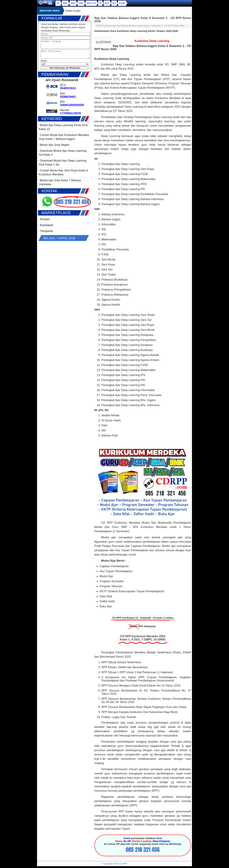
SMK (81, 3)
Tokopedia (46, 234)
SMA (73, 3)
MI (100, 3)
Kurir (44, 64)
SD (58, 3)
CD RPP (123, 864)
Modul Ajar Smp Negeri (55, 148)
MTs (107, 3)
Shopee (45, 222)
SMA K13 (91, 3)
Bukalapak (47, 228)
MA (114, 3)
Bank (122, 3)
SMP (65, 3)
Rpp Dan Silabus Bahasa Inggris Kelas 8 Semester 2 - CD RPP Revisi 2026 (148, 26)
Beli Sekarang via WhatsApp (65, 71)
